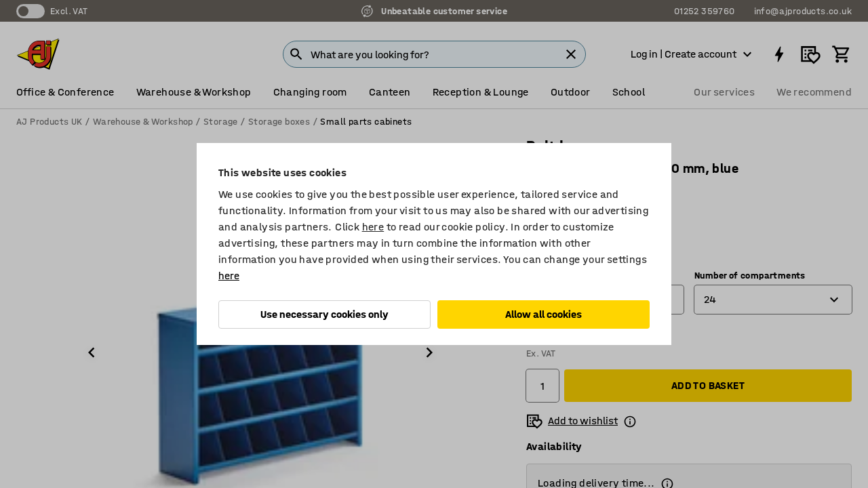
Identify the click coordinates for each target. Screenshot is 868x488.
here (373, 227)
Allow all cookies (544, 314)
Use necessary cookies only (324, 314)
